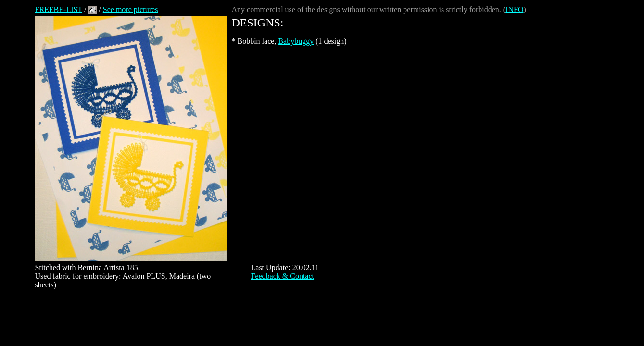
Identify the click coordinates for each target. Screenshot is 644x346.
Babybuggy (296, 41)
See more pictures (131, 9)
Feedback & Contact (283, 276)
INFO (514, 9)
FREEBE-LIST (59, 9)
